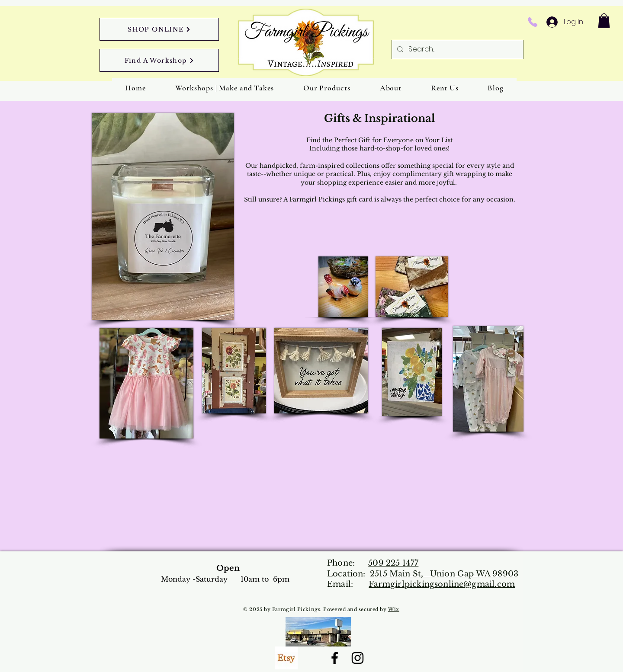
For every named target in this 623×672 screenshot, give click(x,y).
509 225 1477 (393, 563)
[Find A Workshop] (159, 60)
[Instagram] (358, 658)
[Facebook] (335, 658)
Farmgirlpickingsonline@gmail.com (442, 584)
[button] (604, 21)
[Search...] (457, 50)
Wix (394, 609)
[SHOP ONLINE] (159, 29)
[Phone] (532, 22)
